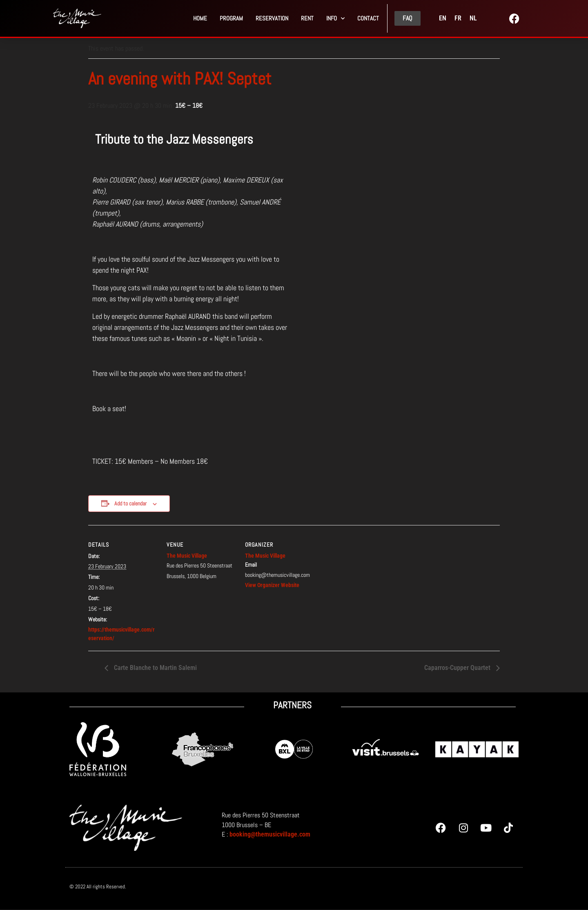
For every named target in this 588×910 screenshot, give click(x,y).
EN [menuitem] (443, 18)
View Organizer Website (272, 585)
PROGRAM (231, 18)
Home (200, 18)
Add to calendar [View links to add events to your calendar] (130, 503)
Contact (368, 18)
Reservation (272, 18)
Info (335, 19)
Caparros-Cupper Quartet (458, 668)
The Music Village (187, 556)
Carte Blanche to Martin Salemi (155, 668)
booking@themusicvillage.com (270, 834)
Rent (307, 18)
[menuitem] (443, 18)
